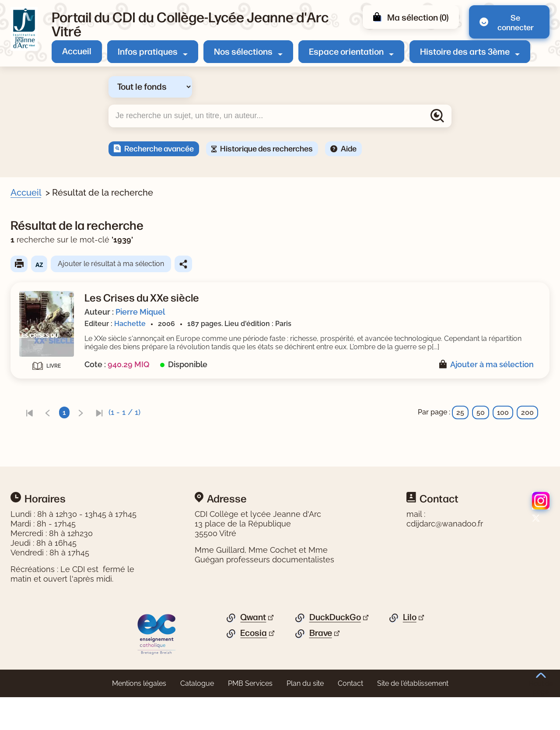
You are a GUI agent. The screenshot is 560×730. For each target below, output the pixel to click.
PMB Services (250, 716)
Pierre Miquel (310, 312)
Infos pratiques (148, 51)
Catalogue (197, 716)
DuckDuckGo (335, 650)
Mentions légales (139, 716)
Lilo (410, 650)
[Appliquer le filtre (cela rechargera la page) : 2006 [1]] (48, 394)
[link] (199, 421)
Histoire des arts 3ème (465, 51)
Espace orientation (346, 51)
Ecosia (254, 666)
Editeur (33, 411)
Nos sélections (243, 51)
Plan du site (305, 716)
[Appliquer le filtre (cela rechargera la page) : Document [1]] (59, 261)
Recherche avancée (159, 148)
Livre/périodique (49, 248)
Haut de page (541, 684)
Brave (321, 666)
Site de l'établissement (413, 716)
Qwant (253, 650)
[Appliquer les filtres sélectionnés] (42, 447)
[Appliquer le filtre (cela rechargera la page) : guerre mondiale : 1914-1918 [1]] (91, 305)
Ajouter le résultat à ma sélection (281, 264)
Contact (350, 716)
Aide (349, 148)
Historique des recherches (266, 148)
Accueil (77, 51)
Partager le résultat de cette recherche (353, 264)
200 (527, 421)
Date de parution (50, 381)
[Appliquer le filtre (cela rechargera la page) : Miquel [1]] (51, 363)
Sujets (32, 278)
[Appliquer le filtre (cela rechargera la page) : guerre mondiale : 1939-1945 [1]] (92, 319)
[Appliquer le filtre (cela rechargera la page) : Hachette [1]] (56, 424)
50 (481, 421)
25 (460, 421)
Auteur (33, 350)
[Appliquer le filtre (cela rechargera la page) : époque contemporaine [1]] (83, 291)
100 (503, 421)
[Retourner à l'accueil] (24, 29)
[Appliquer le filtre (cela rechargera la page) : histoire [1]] (52, 333)
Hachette (300, 324)
